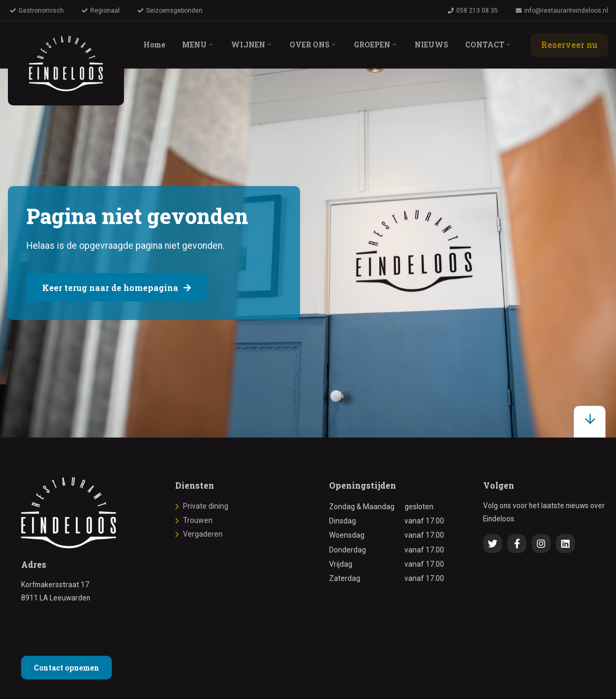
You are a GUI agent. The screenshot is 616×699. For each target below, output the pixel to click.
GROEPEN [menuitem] (372, 45)
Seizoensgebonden (170, 11)
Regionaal (101, 11)
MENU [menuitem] (194, 45)
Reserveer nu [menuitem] (569, 45)
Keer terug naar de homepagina (117, 288)
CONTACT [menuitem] (485, 45)
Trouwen (198, 520)
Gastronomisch (37, 11)
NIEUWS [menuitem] (431, 45)
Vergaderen (203, 534)
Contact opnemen (66, 668)
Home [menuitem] (154, 45)
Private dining (206, 506)
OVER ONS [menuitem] (310, 45)
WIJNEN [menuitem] (248, 45)
